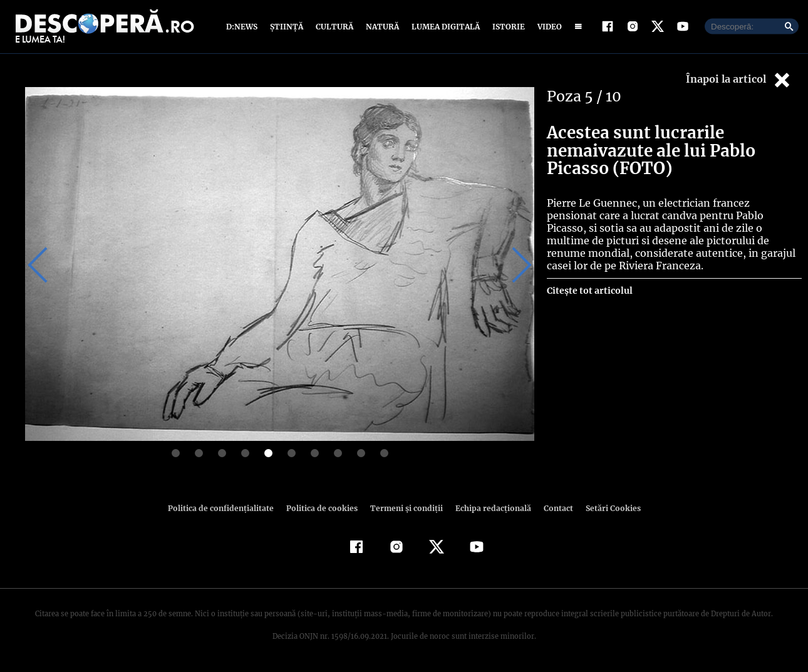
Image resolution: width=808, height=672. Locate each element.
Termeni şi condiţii (405, 508)
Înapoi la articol (739, 80)
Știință (287, 27)
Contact (553, 508)
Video (547, 27)
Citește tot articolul (589, 291)
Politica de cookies (323, 508)
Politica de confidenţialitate (226, 508)
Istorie (506, 27)
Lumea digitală (443, 27)
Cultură (334, 27)
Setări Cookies (606, 508)
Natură (381, 27)
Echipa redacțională (489, 508)
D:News (244, 27)
